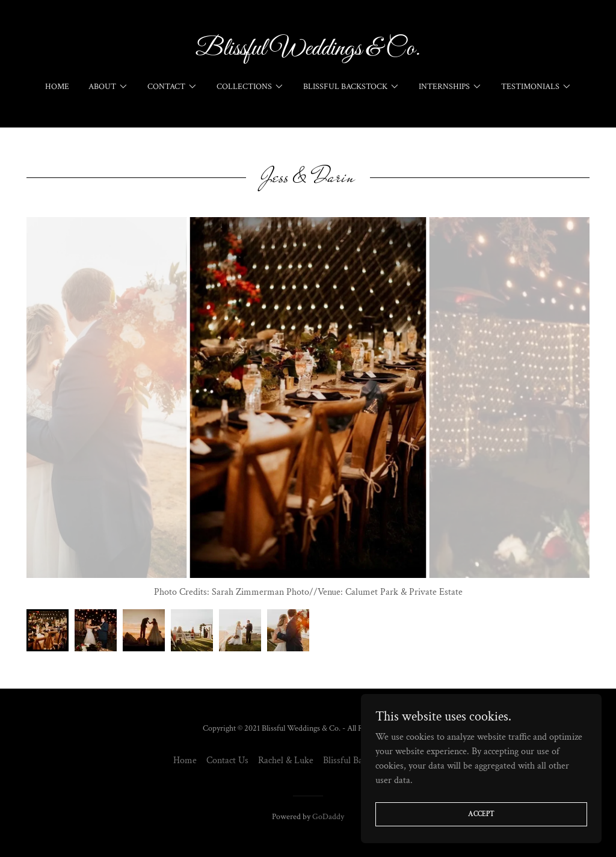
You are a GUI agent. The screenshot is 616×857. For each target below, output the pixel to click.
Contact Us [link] (227, 760)
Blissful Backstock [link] (357, 760)
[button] (108, 87)
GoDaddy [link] (328, 817)
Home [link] (57, 87)
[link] (308, 52)
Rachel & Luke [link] (286, 760)
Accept (481, 814)
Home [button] (185, 760)
